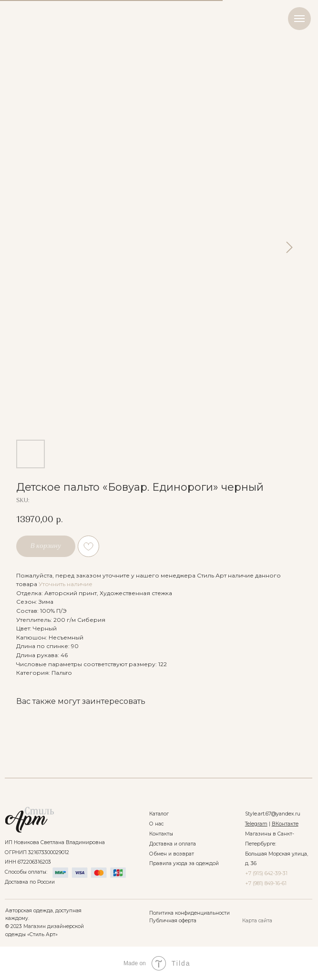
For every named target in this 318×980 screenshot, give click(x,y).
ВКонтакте (285, 824)
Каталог (159, 814)
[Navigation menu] (299, 19)
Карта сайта (257, 921)
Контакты (161, 834)
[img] (29, 820)
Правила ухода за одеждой (184, 863)
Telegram (256, 824)
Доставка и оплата (173, 844)
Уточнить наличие (66, 584)
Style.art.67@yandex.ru (273, 814)
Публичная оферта (173, 921)
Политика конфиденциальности (190, 913)
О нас (156, 824)
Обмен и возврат (172, 854)
